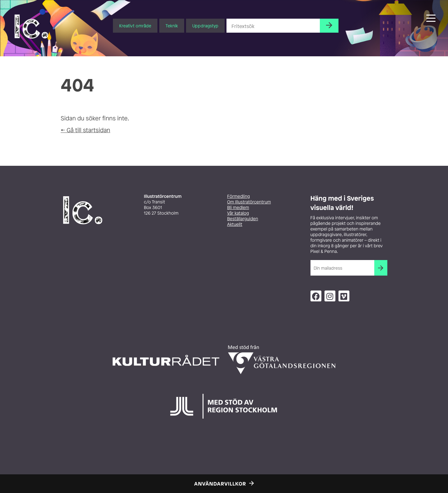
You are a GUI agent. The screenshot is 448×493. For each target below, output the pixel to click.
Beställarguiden (243, 219)
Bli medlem (238, 208)
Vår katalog (238, 213)
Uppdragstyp (205, 26)
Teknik (172, 26)
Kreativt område (135, 26)
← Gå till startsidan (85, 130)
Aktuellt (235, 224)
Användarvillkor (220, 484)
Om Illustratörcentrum (249, 202)
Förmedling (238, 196)
